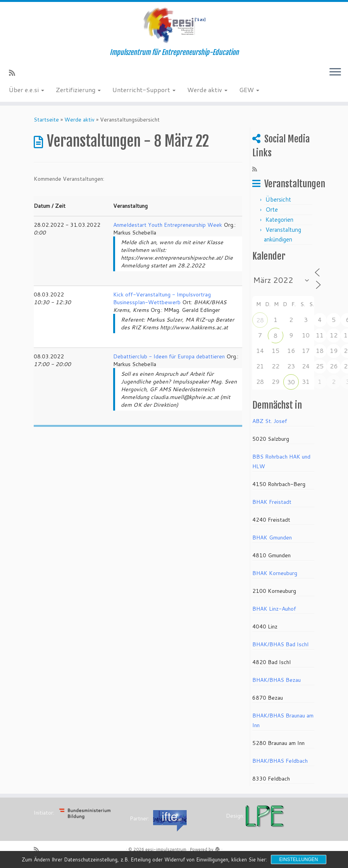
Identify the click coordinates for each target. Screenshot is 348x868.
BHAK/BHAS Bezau (277, 680)
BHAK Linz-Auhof (274, 609)
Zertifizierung (78, 90)
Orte (272, 210)
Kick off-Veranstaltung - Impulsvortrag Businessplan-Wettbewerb (162, 298)
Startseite (46, 120)
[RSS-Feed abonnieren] (15, 73)
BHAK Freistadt (272, 502)
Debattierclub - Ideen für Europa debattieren (169, 356)
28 (260, 320)
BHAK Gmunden (272, 538)
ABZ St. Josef (270, 421)
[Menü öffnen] (335, 72)
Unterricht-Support (144, 90)
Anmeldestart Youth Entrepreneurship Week (168, 225)
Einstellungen (298, 859)
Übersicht (278, 199)
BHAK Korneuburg (275, 573)
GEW (249, 90)
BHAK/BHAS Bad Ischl (280, 644)
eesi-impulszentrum (166, 849)
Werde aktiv (207, 90)
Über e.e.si (27, 90)
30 (291, 382)
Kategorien (279, 220)
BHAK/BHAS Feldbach (280, 761)
